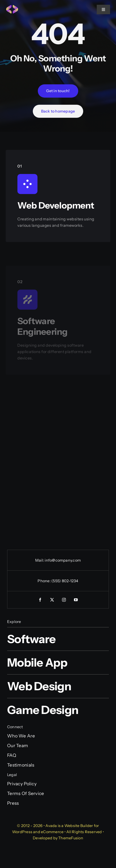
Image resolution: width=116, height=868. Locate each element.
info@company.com (63, 560)
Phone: (44, 581)
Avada (51, 826)
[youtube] (76, 600)
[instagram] (64, 600)
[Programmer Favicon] (12, 7)
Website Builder (79, 826)
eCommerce (52, 832)
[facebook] (40, 600)
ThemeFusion (71, 838)
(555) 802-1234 (65, 581)
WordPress (22, 832)
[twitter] (52, 600)
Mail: (40, 560)
